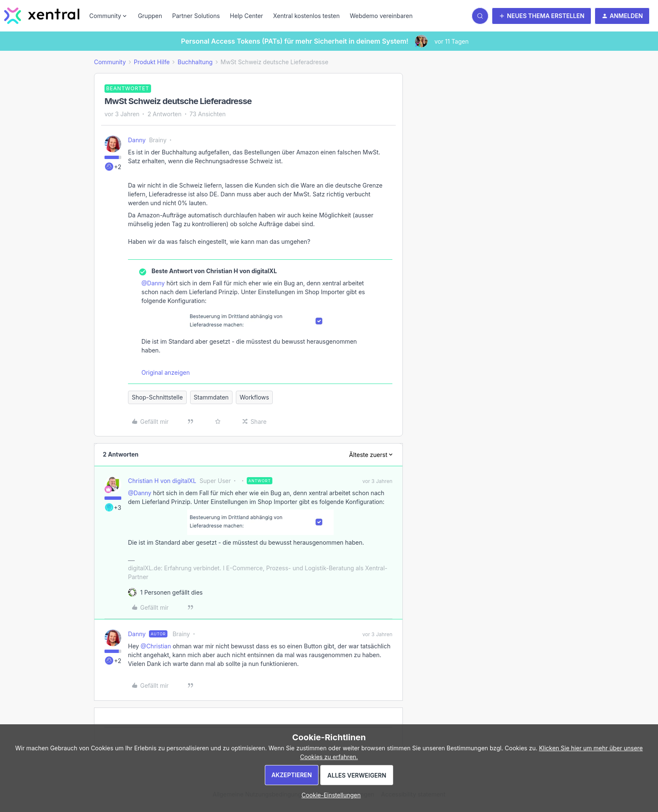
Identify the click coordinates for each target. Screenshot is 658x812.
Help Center (247, 16)
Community (110, 62)
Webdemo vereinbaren (381, 16)
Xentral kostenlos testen (307, 16)
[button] (542, 16)
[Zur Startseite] (42, 16)
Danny (137, 140)
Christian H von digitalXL (162, 481)
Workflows (254, 397)
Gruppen (150, 16)
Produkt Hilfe (152, 62)
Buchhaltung (195, 62)
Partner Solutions (196, 16)
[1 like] (171, 592)
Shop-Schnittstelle (157, 397)
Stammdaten (211, 397)
